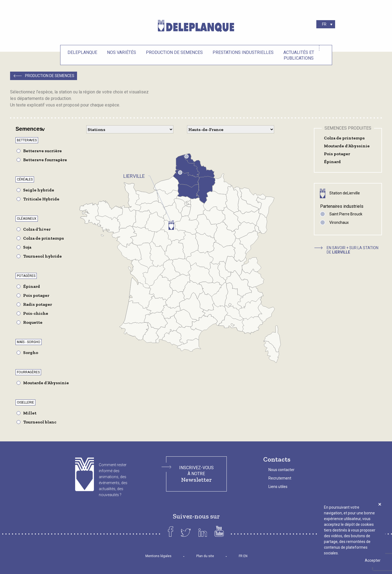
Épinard (32, 286)
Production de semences (174, 52)
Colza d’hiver (37, 229)
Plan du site (205, 556)
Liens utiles (278, 487)
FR (241, 556)
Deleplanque (82, 52)
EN (245, 556)
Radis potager (38, 304)
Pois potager (36, 295)
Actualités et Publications (299, 55)
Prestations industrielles (243, 52)
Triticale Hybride (41, 199)
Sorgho (31, 352)
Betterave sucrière (42, 151)
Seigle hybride (39, 190)
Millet (30, 413)
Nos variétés (122, 52)
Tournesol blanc (40, 422)
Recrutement (280, 478)
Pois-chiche (36, 313)
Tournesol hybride (42, 256)
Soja (27, 247)
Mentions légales (158, 556)
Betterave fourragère (45, 160)
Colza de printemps (44, 238)
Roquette (33, 322)
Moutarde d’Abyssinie (46, 383)
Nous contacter (281, 470)
